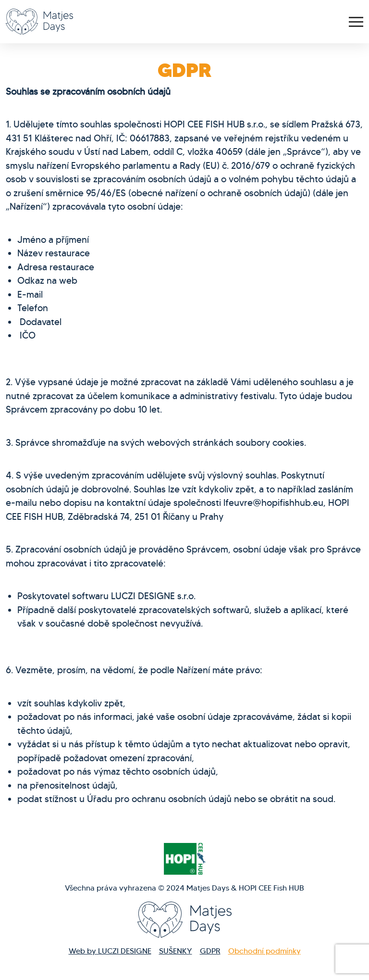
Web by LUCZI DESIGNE (110, 951)
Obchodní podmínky (264, 951)
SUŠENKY (176, 951)
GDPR (210, 951)
